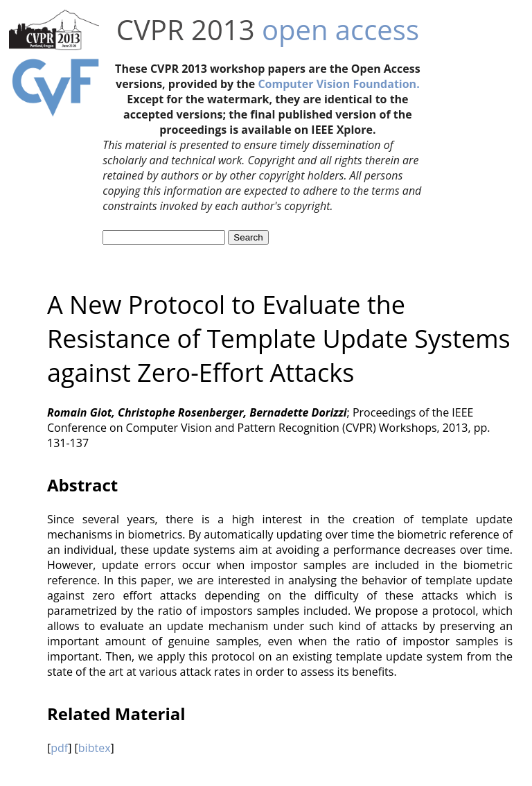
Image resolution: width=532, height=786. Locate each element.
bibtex (95, 748)
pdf (59, 748)
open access (340, 29)
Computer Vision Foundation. (338, 84)
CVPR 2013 (186, 29)
